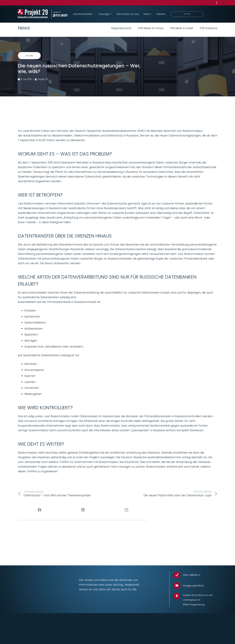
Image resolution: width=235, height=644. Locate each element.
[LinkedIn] (83, 510)
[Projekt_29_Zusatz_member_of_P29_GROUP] (59, 14)
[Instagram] (126, 510)
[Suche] (187, 14)
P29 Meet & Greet (182, 28)
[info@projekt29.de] (178, 586)
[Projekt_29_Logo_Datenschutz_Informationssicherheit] (33, 14)
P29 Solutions (209, 28)
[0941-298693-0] (178, 575)
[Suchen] (213, 14)
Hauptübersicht (121, 28)
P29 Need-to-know (151, 28)
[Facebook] (40, 510)
